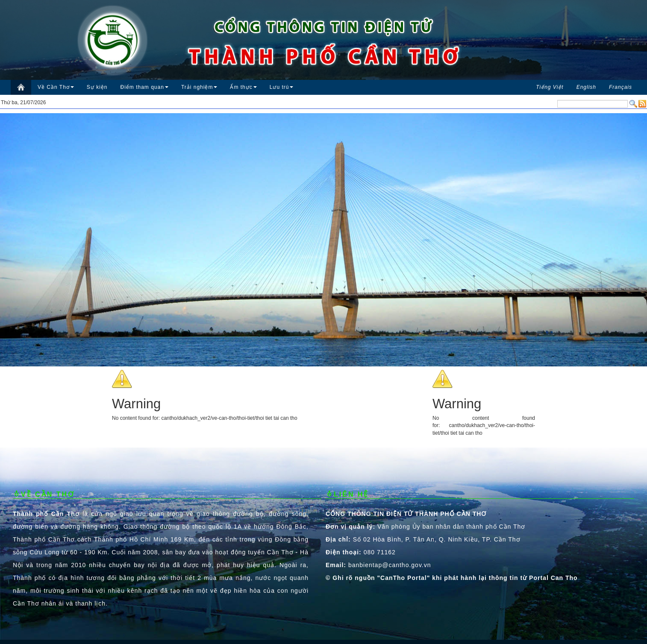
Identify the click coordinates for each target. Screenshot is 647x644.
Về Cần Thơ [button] (56, 87)
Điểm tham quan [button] (144, 87)
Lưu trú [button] (282, 87)
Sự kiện (97, 87)
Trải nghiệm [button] (199, 87)
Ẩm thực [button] (243, 87)
